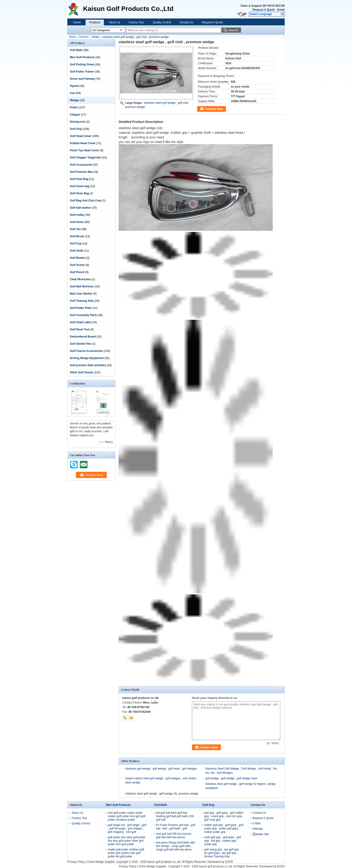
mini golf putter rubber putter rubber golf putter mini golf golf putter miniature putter (127, 816)
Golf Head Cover (81, 136)
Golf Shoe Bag (79, 193)
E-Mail (256, 823)
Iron (73, 93)
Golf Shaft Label (80, 322)
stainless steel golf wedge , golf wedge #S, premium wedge (162, 794)
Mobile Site (261, 834)
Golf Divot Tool (80, 329)
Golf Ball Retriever (82, 286)
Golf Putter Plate (81, 308)
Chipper (75, 115)
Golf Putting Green (82, 64)
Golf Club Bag (79, 179)
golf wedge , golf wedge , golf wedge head (231, 778)
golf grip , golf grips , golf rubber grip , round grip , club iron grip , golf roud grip (224, 816)
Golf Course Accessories (86, 351)
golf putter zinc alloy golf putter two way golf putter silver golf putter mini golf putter (127, 841)
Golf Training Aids (82, 301)
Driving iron (78, 122)
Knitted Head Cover (83, 143)
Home (77, 22)
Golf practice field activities (88, 365)
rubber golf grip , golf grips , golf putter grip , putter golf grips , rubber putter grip (224, 828)
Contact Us (187, 22)
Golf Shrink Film (81, 344)
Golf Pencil (77, 272)
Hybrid (74, 86)
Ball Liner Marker (81, 294)
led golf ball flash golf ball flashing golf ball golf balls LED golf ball (175, 816)
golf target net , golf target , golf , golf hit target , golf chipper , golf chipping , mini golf (127, 828)
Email (281, 10)
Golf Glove (77, 222)
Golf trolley (77, 215)
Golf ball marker (80, 208)
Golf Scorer (77, 265)
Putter (74, 107)
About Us (114, 22)
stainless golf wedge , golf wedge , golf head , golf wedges (161, 769)
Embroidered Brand (83, 337)
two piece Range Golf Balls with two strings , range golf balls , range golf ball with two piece (176, 846)
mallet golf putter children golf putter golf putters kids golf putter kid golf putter (126, 853)
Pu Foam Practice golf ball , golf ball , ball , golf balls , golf (176, 827)
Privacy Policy (76, 862)
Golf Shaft (76, 251)
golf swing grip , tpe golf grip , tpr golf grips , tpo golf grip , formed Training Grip (222, 853)
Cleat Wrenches (80, 279)
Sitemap (258, 829)
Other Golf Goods (82, 372)
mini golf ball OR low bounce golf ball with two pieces (174, 836)
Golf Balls (76, 50)
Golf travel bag (80, 186)
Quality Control (162, 22)
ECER (229, 862)
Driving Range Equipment (87, 358)
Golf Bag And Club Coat (86, 201)
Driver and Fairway (82, 79)
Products (95, 22)
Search (233, 30)
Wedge (96, 37)
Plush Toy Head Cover (84, 150)
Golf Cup (76, 244)
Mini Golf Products (82, 57)
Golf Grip (76, 129)
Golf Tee (75, 229)
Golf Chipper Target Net (85, 158)
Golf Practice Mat (81, 172)
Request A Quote (264, 10)
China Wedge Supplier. (102, 862)
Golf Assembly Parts (83, 315)
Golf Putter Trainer (82, 72)
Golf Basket (78, 258)
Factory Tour (136, 22)
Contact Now (214, 109)
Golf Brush (77, 236)
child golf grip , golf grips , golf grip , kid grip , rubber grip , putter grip (223, 841)
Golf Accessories (81, 165)
